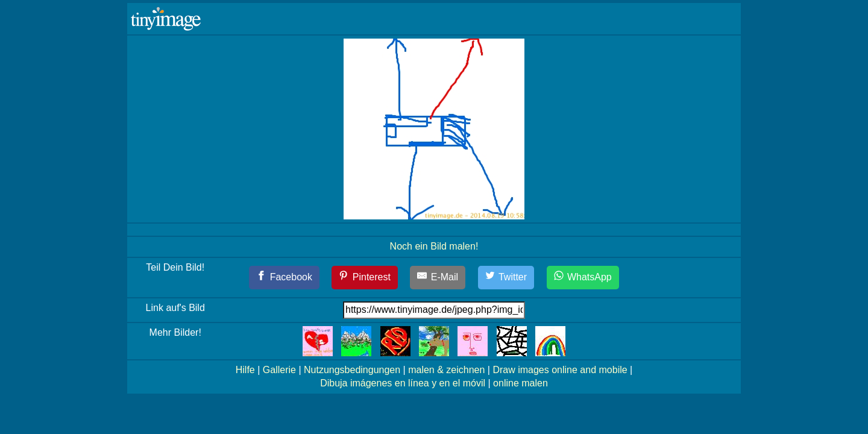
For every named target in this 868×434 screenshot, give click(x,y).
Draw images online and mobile (560, 370)
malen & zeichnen (446, 370)
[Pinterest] (365, 278)
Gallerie (279, 370)
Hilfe (245, 370)
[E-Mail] (438, 278)
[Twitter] (506, 278)
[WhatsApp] (583, 278)
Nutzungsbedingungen (352, 370)
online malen (520, 383)
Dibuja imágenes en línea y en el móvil (403, 383)
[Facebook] (284, 278)
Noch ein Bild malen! (434, 246)
